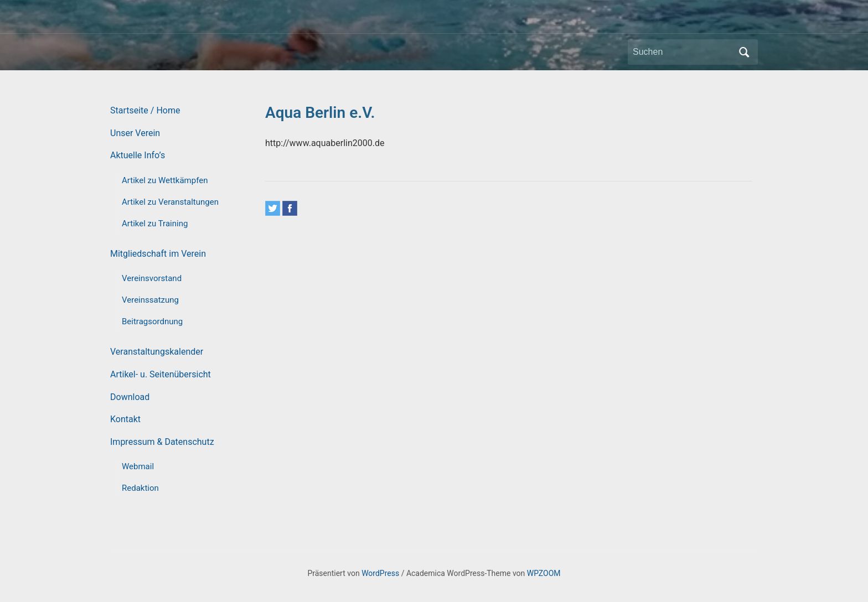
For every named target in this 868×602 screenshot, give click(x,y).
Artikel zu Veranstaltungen (170, 202)
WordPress (380, 573)
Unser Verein (135, 133)
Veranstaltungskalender (157, 352)
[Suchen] (683, 52)
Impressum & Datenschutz (162, 442)
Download (130, 397)
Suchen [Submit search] (744, 52)
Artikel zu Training (155, 224)
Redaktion (140, 488)
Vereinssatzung (150, 300)
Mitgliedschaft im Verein (158, 254)
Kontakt (125, 419)
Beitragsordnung (152, 321)
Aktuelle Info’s (138, 155)
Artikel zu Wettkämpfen (165, 180)
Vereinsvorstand (152, 278)
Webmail (138, 466)
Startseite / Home (145, 110)
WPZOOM (544, 573)
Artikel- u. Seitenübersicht (161, 374)
